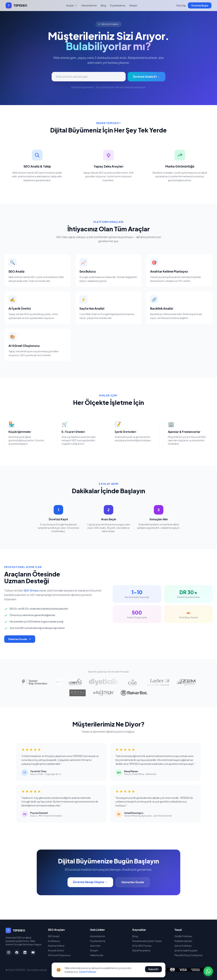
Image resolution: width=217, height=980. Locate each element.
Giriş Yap (181, 5)
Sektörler (95, 946)
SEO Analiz (54, 936)
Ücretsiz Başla (200, 5)
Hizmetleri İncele (133, 882)
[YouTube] (33, 952)
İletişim (133, 5)
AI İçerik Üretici (56, 950)
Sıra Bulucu (54, 941)
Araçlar (72, 5)
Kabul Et (153, 969)
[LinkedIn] (25, 952)
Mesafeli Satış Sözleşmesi (189, 955)
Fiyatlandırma (118, 5)
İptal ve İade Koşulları (186, 950)
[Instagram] (9, 952)
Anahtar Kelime (56, 946)
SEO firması (31, 590)
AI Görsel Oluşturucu (59, 955)
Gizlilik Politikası (183, 936)
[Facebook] (17, 952)
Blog (103, 5)
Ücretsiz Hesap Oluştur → (90, 882)
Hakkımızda (97, 955)
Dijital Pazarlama (141, 950)
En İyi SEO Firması (142, 946)
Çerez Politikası (183, 946)
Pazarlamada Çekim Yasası (147, 941)
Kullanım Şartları (183, 941)
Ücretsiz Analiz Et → (147, 77)
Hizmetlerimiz (89, 5)
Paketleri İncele (20, 639)
